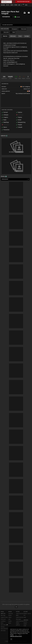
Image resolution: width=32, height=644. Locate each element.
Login (23, 4)
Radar (10, 623)
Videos (10, 617)
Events (10, 621)
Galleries (4, 136)
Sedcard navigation (7, 25)
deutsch (25, 622)
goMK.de (18, 625)
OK (11, 639)
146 (16, 78)
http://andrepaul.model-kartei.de (23, 94)
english (25, 624)
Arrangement (5, 179)
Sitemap (3, 627)
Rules (2, 623)
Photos (10, 615)
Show (16, 607)
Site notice (3, 631)
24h (4, 78)
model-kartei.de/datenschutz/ (16, 636)
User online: (4, 625)
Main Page (3, 615)
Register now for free (23, 2)
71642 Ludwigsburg (25, 87)
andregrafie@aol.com (12, 62)
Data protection (4, 629)
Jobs (9, 619)
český (25, 626)
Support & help (4, 617)
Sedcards (11, 614)
